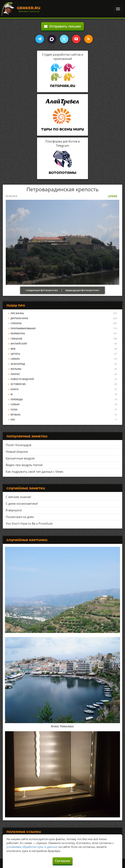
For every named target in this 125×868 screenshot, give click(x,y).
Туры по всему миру (62, 129)
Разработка (18, 333)
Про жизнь (17, 313)
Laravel (15, 359)
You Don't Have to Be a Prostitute (29, 524)
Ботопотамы (62, 173)
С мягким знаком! (18, 497)
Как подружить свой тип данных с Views (35, 472)
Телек (14, 410)
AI (12, 394)
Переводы (17, 399)
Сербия (112, 196)
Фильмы (16, 369)
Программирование (23, 328)
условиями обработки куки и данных (32, 847)
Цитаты (15, 354)
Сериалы (16, 323)
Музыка (15, 415)
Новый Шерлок (17, 452)
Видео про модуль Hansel (24, 465)
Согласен (63, 861)
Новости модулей (22, 379)
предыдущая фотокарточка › (83, 290)
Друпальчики (19, 318)
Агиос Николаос (62, 726)
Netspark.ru (63, 86)
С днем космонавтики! (22, 504)
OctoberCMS (18, 384)
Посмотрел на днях (20, 517)
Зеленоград (18, 364)
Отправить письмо (62, 26)
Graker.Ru (29, 8)
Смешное (16, 339)
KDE (13, 420)
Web (13, 349)
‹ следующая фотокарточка (41, 290)
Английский (19, 344)
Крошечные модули (20, 458)
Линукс (15, 374)
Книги (15, 389)
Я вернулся (14, 510)
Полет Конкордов (19, 445)
